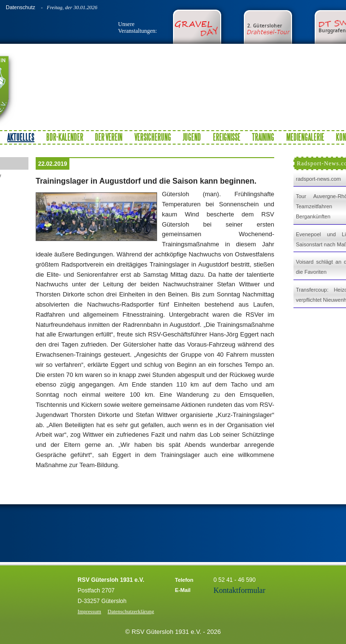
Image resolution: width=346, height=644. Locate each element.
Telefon (184, 580)
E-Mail (183, 590)
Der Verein (109, 137)
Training (263, 137)
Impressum (89, 611)
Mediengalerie (305, 137)
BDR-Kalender (65, 137)
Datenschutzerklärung (131, 611)
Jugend (192, 137)
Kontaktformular (240, 590)
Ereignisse (227, 137)
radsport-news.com (319, 179)
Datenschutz (20, 7)
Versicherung (153, 137)
